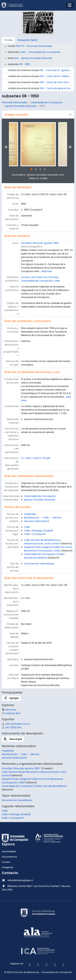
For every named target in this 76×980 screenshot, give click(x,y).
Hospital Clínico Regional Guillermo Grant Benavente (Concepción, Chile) (48, 549)
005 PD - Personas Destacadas (34, 46)
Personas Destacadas (15, 102)
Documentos (9, 857)
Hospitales (30, 514)
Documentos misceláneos (39, 564)
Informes (9, 710)
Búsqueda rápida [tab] (27, 40)
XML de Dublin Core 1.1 (16, 724)
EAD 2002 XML (12, 727)
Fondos (6, 862)
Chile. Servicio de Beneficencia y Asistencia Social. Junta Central (43, 542)
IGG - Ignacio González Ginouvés (33, 58)
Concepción (39, 534)
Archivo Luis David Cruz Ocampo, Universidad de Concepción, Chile (40, 279)
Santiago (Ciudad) (43, 531)
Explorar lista (11, 713)
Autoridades (9, 851)
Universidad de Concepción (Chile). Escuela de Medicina (44, 556)
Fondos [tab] (9, 40)
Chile (27, 527)
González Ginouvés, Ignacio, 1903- (40, 243)
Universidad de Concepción (47, 102)
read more (47, 271)
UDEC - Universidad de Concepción (40, 52)
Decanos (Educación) (37, 521)
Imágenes (8, 867)
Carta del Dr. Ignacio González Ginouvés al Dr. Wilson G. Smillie (38, 177)
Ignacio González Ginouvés (21, 106)
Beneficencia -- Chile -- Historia (43, 518)
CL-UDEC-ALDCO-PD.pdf (36, 458)
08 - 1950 (25, 64)
